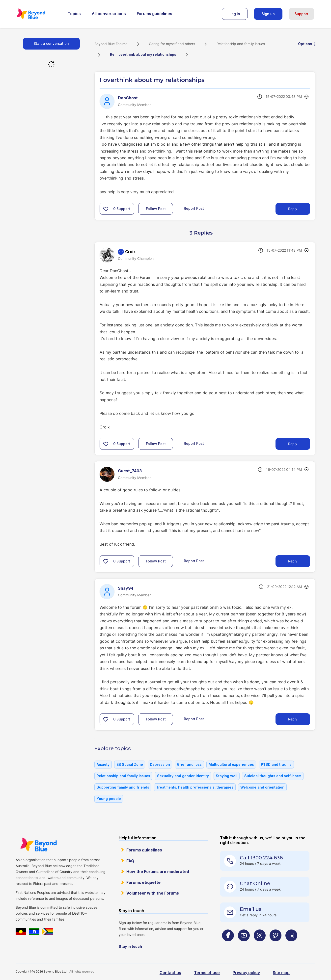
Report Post (194, 208)
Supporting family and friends (123, 787)
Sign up (268, 14)
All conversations (109, 14)
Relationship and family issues (241, 44)
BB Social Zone (130, 764)
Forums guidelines (154, 14)
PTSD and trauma (276, 764)
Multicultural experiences (231, 764)
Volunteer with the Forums (153, 893)
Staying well (227, 776)
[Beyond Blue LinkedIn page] (291, 945)
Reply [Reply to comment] (293, 444)
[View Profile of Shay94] (126, 588)
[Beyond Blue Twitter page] (276, 945)
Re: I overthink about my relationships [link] (143, 54)
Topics (74, 14)
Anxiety (103, 764)
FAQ (130, 861)
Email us (251, 909)
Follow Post (156, 209)
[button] (106, 209)
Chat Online (255, 883)
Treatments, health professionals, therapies (195, 787)
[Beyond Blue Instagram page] (260, 945)
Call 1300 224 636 (261, 858)
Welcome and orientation (262, 787)
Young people (109, 799)
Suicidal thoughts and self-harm (273, 776)
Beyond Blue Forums (38, 14)
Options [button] (305, 44)
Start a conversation (51, 43)
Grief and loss (189, 764)
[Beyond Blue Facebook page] (228, 945)
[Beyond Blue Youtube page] (244, 945)
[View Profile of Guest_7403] (130, 471)
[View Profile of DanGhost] (128, 98)
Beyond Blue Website (38, 845)
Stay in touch (130, 946)
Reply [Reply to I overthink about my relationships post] (293, 209)
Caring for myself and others (172, 44)
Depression (160, 764)
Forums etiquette (143, 882)
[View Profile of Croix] (130, 252)
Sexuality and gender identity (183, 776)
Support (301, 14)
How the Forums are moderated (158, 872)
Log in (235, 14)
